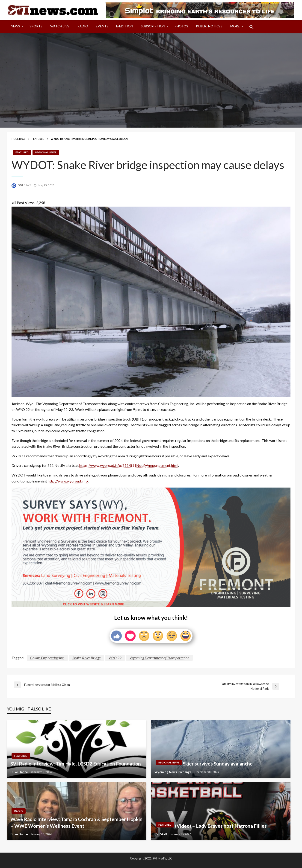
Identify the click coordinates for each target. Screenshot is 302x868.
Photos (181, 26)
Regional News (46, 152)
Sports (36, 26)
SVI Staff (25, 185)
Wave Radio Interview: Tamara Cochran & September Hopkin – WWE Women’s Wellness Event (76, 822)
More (235, 26)
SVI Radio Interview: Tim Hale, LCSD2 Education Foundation (76, 764)
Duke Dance (19, 772)
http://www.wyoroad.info (68, 481)
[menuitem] (16, 27)
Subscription (153, 26)
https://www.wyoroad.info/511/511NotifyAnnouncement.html (129, 465)
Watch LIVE (60, 26)
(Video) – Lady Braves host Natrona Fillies (221, 826)
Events (102, 26)
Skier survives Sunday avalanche (218, 764)
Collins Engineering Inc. (47, 658)
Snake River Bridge (86, 658)
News (15, 26)
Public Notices (209, 26)
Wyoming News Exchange (173, 772)
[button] (252, 27)
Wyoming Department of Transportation (159, 658)
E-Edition (125, 26)
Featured (38, 139)
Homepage (18, 139)
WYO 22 (115, 658)
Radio (83, 26)
